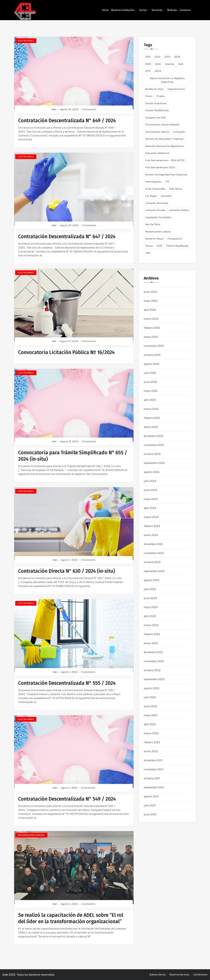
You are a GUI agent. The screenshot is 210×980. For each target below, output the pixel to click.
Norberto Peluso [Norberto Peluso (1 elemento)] (154, 239)
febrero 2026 (152, 328)
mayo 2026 (151, 301)
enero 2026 (151, 337)
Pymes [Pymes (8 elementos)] (149, 246)
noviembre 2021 (154, 769)
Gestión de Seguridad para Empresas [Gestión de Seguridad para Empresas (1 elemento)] (166, 175)
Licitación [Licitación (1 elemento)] (166, 196)
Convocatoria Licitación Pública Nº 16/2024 (66, 352)
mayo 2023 (151, 607)
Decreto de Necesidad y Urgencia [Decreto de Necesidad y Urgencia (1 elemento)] (164, 139)
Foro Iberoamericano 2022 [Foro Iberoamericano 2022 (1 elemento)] (160, 167)
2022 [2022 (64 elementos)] (157, 57)
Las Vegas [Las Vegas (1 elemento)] (151, 196)
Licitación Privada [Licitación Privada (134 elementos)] (155, 210)
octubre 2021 (152, 778)
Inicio (105, 10)
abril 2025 (150, 400)
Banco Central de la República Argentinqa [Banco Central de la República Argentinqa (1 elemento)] (167, 80)
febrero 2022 (152, 742)
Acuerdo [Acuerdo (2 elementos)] (170, 64)
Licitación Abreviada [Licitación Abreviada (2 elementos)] (157, 203)
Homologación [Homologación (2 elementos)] (153, 182)
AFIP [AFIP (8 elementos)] (148, 71)
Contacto (185, 10)
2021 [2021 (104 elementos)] (148, 57)
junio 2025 (150, 382)
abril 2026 (150, 310)
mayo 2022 (151, 715)
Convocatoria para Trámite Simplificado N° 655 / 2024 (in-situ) (73, 456)
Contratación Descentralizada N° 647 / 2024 (67, 237)
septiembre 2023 (154, 571)
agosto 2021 (151, 796)
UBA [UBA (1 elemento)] (148, 253)
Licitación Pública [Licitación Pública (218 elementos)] (179, 210)
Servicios (157, 10)
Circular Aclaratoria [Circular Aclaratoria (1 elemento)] (156, 103)
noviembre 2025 (154, 346)
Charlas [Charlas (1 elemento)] (161, 96)
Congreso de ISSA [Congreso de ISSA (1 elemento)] (156, 118)
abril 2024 (150, 508)
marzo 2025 (151, 409)
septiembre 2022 (154, 679)
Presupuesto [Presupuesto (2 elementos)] (175, 239)
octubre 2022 (152, 670)
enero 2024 (151, 535)
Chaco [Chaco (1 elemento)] (149, 96)
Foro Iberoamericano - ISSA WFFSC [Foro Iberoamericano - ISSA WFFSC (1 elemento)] (165, 160)
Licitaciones (26, 41)
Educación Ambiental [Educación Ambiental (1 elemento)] (157, 153)
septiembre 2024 (154, 463)
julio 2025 (150, 373)
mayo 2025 (151, 391)
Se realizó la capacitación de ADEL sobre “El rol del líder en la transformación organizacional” (71, 918)
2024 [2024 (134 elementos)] (177, 57)
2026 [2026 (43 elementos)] (158, 64)
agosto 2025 (152, 364)
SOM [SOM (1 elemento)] (159, 246)
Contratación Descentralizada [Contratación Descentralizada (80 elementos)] (162, 125)
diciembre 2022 (153, 652)
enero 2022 (151, 751)
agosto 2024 (152, 472)
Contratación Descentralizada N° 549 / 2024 (67, 799)
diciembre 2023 (153, 544)
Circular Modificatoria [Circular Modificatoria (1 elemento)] (157, 110)
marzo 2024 (151, 517)
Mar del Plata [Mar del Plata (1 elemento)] (153, 224)
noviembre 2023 (154, 553)
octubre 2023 (152, 562)
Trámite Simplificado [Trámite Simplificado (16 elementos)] (177, 246)
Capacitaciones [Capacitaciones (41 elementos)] (176, 89)
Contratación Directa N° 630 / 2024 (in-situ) (67, 571)
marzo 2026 (151, 319)
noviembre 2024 (154, 445)
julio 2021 (150, 805)
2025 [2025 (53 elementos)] (148, 64)
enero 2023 (151, 643)
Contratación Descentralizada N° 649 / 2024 (67, 121)
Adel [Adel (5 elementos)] (181, 64)
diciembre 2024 (153, 436)
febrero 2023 (152, 634)
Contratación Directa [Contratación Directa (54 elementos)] (157, 132)
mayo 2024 (151, 499)
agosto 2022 (152, 688)
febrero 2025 (152, 418)
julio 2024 (150, 481)
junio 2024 (150, 490)
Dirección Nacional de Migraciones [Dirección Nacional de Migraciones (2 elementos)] (164, 146)
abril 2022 (150, 724)
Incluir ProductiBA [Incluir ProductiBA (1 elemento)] (155, 189)
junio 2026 (150, 292)
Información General (31, 835)
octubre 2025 (152, 355)
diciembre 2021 (153, 760)
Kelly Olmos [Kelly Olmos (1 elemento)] (176, 189)
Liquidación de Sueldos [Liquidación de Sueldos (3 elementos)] (158, 217)
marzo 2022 (151, 733)
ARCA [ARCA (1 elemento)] (158, 71)
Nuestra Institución (123, 10)
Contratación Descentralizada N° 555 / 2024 (67, 683)
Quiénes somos (158, 975)
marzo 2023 (151, 625)
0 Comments (89, 110)
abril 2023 (150, 616)
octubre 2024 (152, 454)
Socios (143, 10)
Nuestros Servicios (180, 975)
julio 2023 (150, 589)
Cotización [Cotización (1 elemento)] (179, 132)
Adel (54, 110)
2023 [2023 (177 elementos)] (167, 57)
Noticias (172, 10)
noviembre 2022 (154, 661)
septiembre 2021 (154, 787)
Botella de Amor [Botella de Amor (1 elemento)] (154, 89)
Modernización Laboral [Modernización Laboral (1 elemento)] (158, 232)
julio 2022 (150, 697)
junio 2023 (150, 598)
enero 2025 (151, 427)
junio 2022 (150, 706)
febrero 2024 (152, 526)
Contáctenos (200, 975)
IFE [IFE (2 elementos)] (167, 182)
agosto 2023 (152, 580)
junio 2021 (150, 814)
